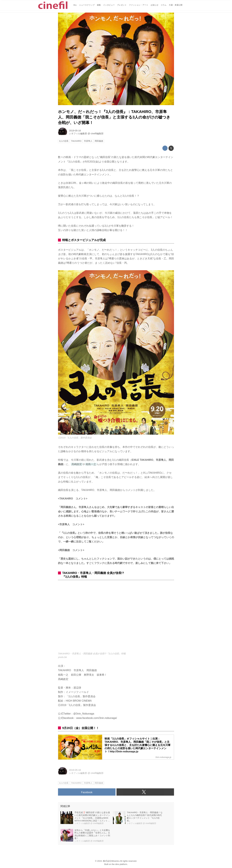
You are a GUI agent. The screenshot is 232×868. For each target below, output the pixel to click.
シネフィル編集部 (78, 133)
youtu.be (62, 657)
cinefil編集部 (97, 133)
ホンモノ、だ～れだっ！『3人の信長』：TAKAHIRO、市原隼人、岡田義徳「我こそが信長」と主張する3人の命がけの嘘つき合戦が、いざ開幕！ (114, 117)
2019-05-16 (75, 131)
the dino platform (119, 864)
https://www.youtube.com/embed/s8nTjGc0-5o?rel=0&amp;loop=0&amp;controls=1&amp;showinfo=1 (116, 618)
